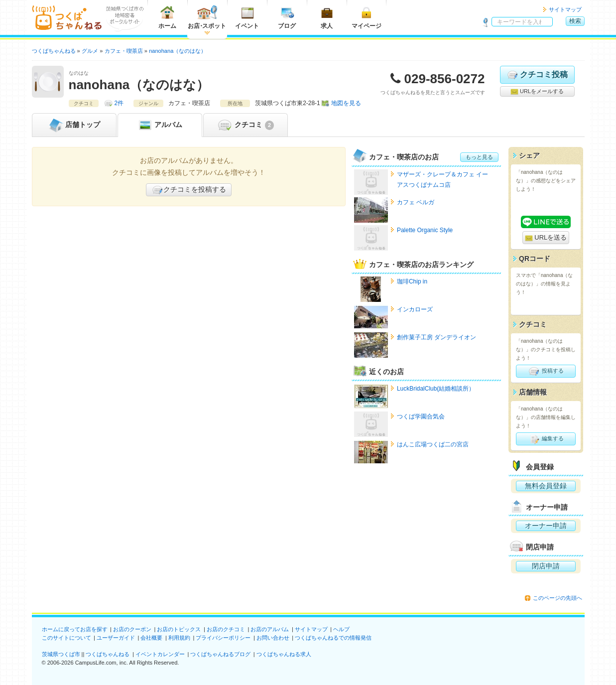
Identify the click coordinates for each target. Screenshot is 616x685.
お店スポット (207, 17)
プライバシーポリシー (223, 638)
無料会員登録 (546, 486)
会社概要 (151, 638)
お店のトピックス (179, 629)
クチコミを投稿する (189, 190)
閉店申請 (546, 566)
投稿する (546, 371)
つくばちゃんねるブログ (220, 654)
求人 (327, 17)
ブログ (287, 17)
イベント (247, 17)
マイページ (367, 17)
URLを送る (546, 238)
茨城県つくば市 (61, 654)
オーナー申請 (546, 526)
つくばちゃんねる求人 (284, 654)
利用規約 (179, 638)
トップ (74, 125)
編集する (546, 439)
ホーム (167, 17)
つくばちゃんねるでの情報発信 (333, 638)
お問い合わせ (273, 638)
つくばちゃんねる (108, 654)
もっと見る (479, 157)
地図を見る (346, 103)
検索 (575, 21)
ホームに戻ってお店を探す (75, 629)
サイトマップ (565, 9)
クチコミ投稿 (537, 75)
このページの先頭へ (557, 598)
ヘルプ (341, 629)
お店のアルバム (270, 629)
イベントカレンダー (160, 654)
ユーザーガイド (116, 638)
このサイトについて (66, 638)
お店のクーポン (132, 629)
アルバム (160, 125)
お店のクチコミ (226, 629)
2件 (119, 103)
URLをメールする (537, 92)
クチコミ (245, 125)
